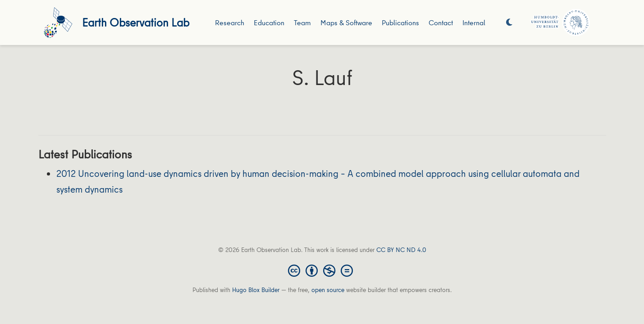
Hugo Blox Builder (256, 290)
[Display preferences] (509, 23)
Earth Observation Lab (136, 22)
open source (328, 290)
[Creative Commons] (322, 270)
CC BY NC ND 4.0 (401, 250)
